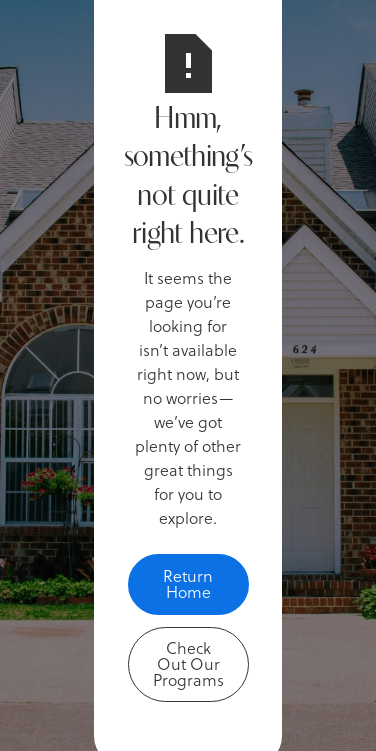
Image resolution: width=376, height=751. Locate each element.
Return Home (188, 583)
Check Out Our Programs (188, 663)
